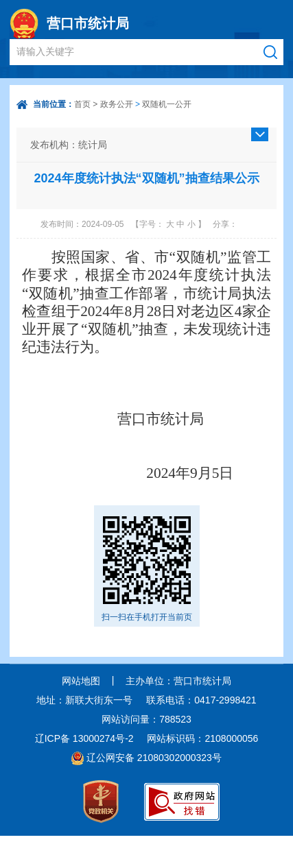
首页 (82, 104)
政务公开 (117, 104)
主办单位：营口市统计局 (178, 681)
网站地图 (81, 681)
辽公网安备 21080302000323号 (154, 758)
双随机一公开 (167, 104)
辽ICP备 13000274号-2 (84, 738)
